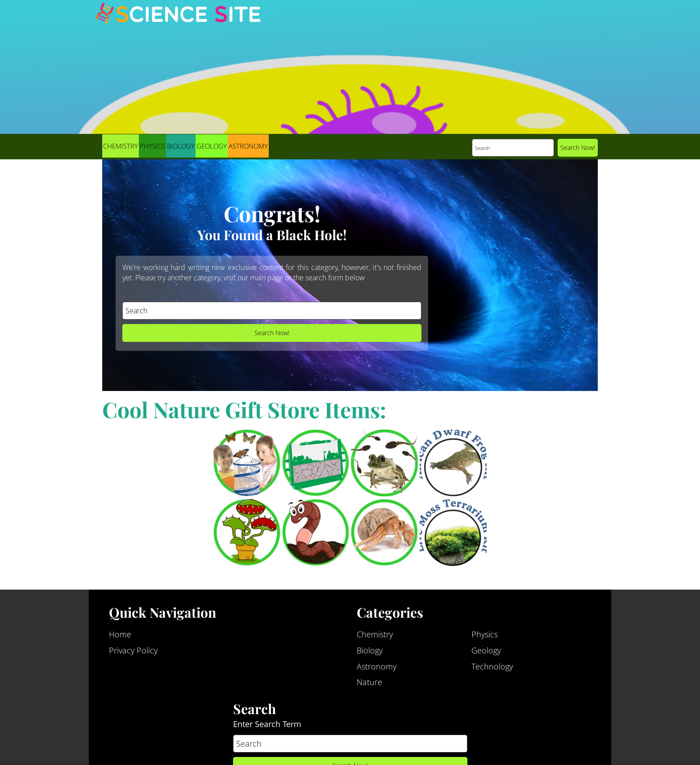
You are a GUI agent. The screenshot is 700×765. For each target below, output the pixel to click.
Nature (369, 687)
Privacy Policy (133, 655)
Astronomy (248, 146)
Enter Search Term (267, 728)
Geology (212, 146)
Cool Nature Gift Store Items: (244, 409)
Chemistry (121, 146)
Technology (492, 671)
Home (120, 639)
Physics (152, 146)
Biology (181, 146)
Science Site (178, 21)
